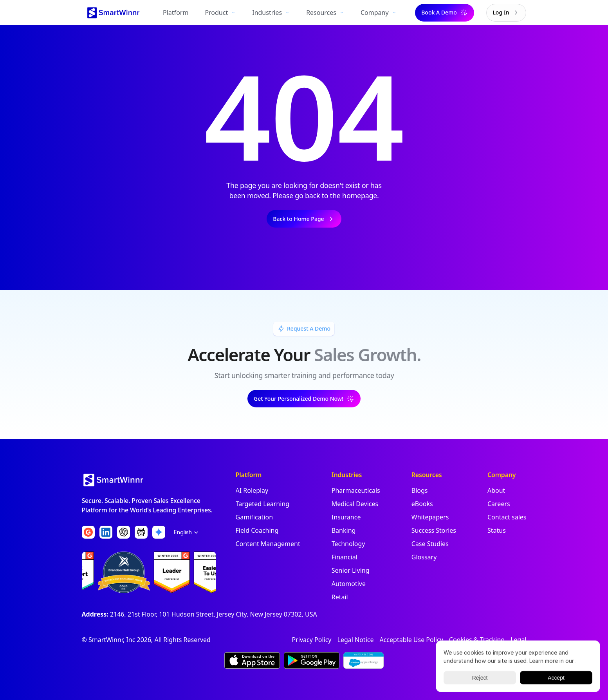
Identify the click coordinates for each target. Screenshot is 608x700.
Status (497, 530)
